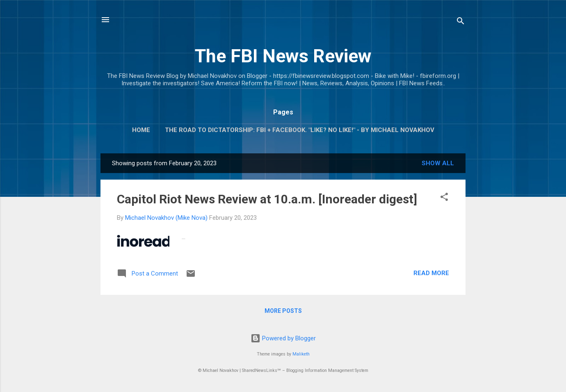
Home (141, 130)
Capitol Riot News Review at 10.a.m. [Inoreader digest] (267, 199)
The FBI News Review (283, 56)
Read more (431, 273)
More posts (283, 311)
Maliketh (301, 354)
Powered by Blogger (283, 338)
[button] (444, 198)
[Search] (461, 22)
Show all (438, 163)
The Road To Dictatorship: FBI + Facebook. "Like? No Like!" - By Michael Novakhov (300, 130)
